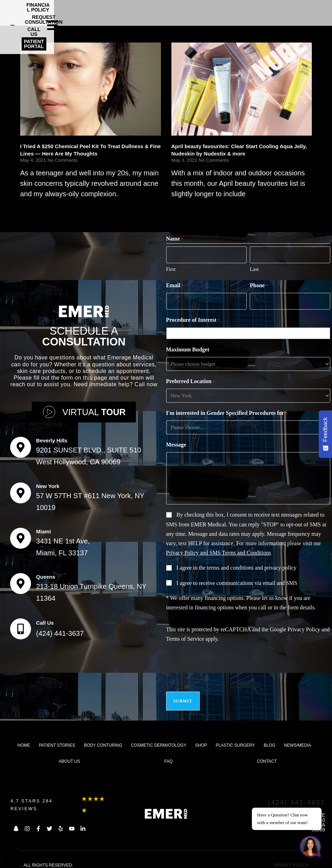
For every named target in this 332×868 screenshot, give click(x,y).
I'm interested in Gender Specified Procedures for (227, 411)
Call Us (45, 620)
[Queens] (21, 580)
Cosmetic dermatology (159, 739)
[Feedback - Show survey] (325, 434)
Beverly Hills (52, 437)
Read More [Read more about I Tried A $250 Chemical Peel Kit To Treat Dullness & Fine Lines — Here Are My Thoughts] (34, 207)
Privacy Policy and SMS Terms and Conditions (219, 551)
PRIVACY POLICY (291, 859)
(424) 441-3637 (60, 630)
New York (48, 483)
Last (254, 268)
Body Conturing (103, 739)
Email (175, 285)
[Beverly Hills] (21, 444)
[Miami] (21, 535)
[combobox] (249, 331)
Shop (201, 739)
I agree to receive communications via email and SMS (237, 581)
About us (70, 755)
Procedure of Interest (193, 318)
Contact (267, 755)
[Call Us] (21, 626)
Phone (259, 285)
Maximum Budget (188, 347)
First (171, 268)
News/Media (297, 739)
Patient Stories (57, 739)
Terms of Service (185, 637)
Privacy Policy (304, 627)
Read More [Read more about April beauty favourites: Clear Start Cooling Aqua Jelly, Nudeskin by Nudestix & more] (185, 207)
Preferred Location (191, 380)
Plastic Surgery (235, 739)
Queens (46, 574)
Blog (269, 739)
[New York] (21, 490)
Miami (44, 528)
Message (176, 443)
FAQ (169, 755)
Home (24, 739)
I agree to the (237, 566)
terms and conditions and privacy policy (252, 566)
